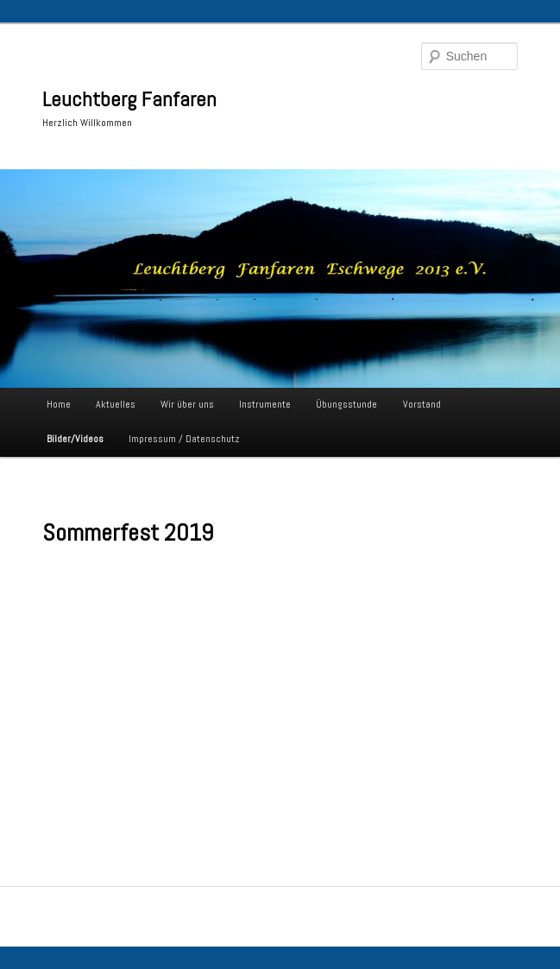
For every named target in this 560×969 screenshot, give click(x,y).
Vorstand (422, 404)
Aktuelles (116, 404)
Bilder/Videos (75, 439)
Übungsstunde (346, 404)
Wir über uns (187, 404)
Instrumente (265, 404)
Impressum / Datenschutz (184, 439)
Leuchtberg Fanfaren (129, 99)
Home (59, 404)
